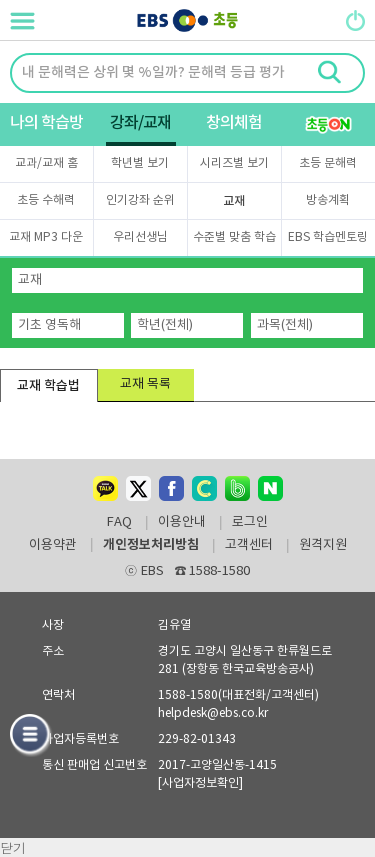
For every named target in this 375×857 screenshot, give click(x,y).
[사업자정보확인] (200, 783)
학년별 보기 (140, 163)
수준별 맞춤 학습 (234, 237)
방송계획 (328, 200)
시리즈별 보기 (234, 163)
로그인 (250, 523)
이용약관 (53, 546)
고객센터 (249, 546)
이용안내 (182, 523)
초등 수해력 (46, 200)
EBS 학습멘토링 (328, 237)
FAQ (119, 523)
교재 (234, 201)
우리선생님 (140, 237)
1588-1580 (213, 571)
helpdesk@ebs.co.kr (213, 713)
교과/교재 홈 (46, 163)
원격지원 (323, 546)
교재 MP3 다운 (46, 237)
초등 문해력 (328, 163)
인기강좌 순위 (140, 200)
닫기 (13, 847)
